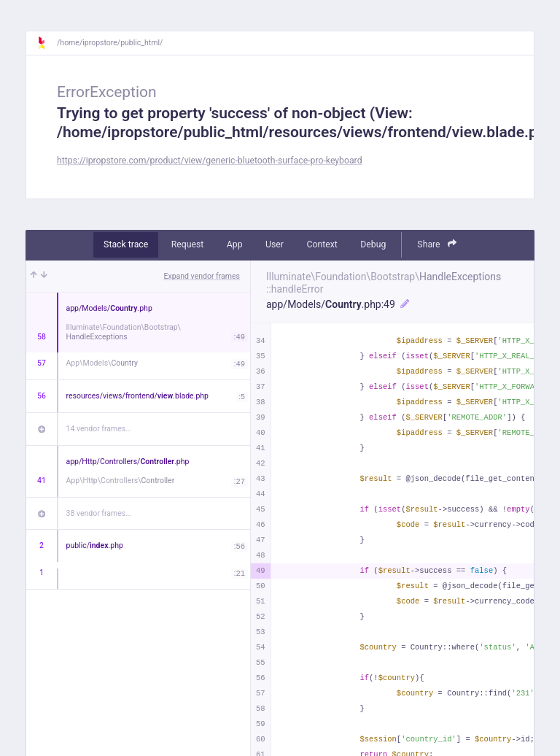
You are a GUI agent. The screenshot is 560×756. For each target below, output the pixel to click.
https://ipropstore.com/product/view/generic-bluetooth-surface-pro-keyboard (210, 161)
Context (322, 244)
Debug (373, 244)
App (235, 244)
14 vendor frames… (99, 429)
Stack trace (126, 244)
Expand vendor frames (202, 276)
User (275, 244)
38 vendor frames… (99, 513)
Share (437, 244)
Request (188, 244)
